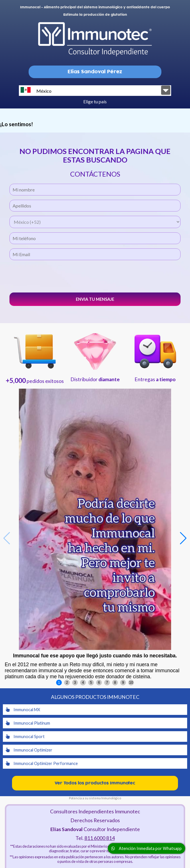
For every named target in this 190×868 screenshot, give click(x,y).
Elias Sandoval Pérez (95, 72)
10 (131, 682)
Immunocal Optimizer (29, 750)
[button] (183, 538)
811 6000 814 (100, 838)
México (36, 90)
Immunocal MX (23, 710)
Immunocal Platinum (28, 723)
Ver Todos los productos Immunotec (95, 783)
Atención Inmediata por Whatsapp (147, 848)
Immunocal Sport (25, 736)
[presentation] (95, 276)
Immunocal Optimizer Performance (42, 763)
